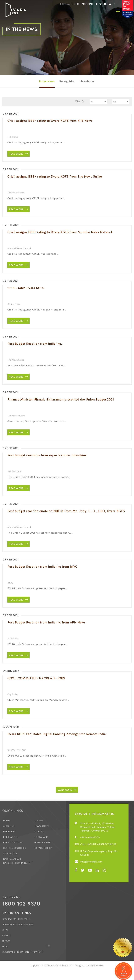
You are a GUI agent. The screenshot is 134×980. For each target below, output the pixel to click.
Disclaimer (41, 837)
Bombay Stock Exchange (18, 925)
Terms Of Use (42, 843)
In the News (47, 81)
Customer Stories (15, 848)
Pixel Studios (97, 965)
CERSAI (6, 936)
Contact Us (10, 854)
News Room (41, 826)
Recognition (67, 81)
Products (9, 832)
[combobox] (98, 102)
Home (7, 821)
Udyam (6, 941)
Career (38, 821)
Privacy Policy (43, 848)
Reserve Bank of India (16, 919)
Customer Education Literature (23, 952)
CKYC (5, 930)
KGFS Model (11, 837)
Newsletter (87, 81)
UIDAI (5, 947)
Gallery (39, 832)
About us (9, 826)
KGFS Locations (13, 843)
